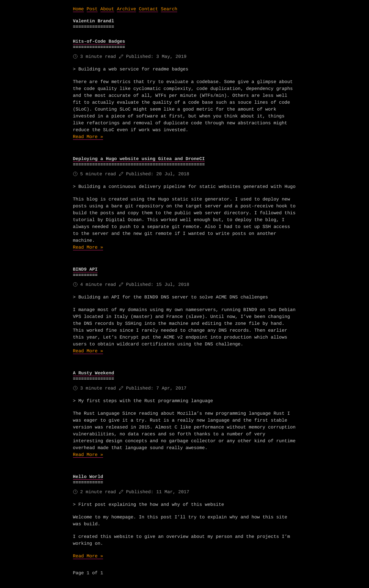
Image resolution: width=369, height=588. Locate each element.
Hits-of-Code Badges (99, 42)
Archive (126, 9)
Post (92, 9)
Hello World (88, 477)
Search (169, 9)
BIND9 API (85, 270)
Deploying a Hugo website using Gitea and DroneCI (139, 159)
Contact (148, 9)
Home (78, 9)
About (107, 9)
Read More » (88, 137)
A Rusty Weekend (94, 373)
